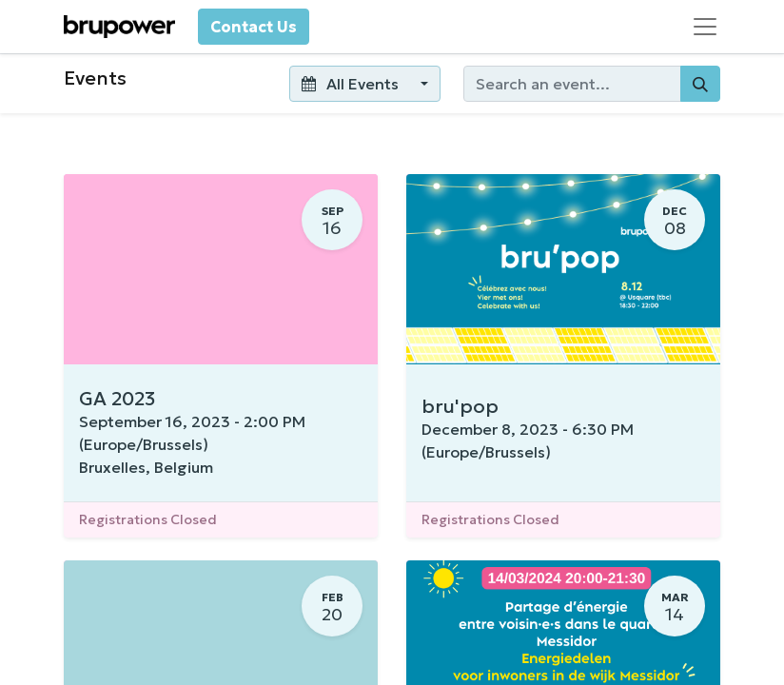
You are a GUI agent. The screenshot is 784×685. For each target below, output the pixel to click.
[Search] (700, 84)
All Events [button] (352, 84)
